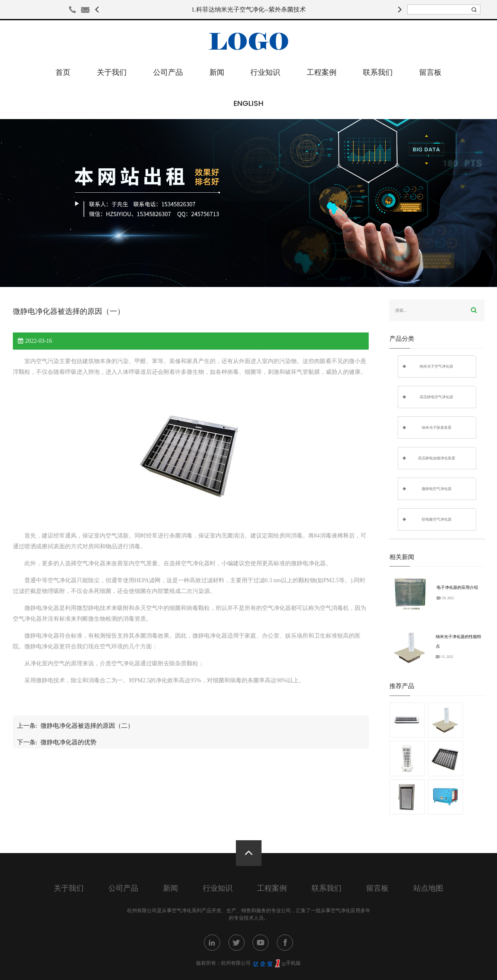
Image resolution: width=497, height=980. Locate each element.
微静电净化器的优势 (68, 742)
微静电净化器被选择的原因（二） (87, 726)
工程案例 (322, 73)
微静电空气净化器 (437, 489)
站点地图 (428, 888)
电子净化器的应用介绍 (457, 587)
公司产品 (168, 73)
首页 (63, 73)
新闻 (217, 73)
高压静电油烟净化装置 (437, 458)
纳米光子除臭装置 (437, 428)
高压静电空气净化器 (436, 397)
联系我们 (378, 73)
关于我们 (112, 73)
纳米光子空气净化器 (436, 366)
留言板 (430, 73)
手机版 (293, 963)
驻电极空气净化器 (437, 519)
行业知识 (265, 73)
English (248, 104)
